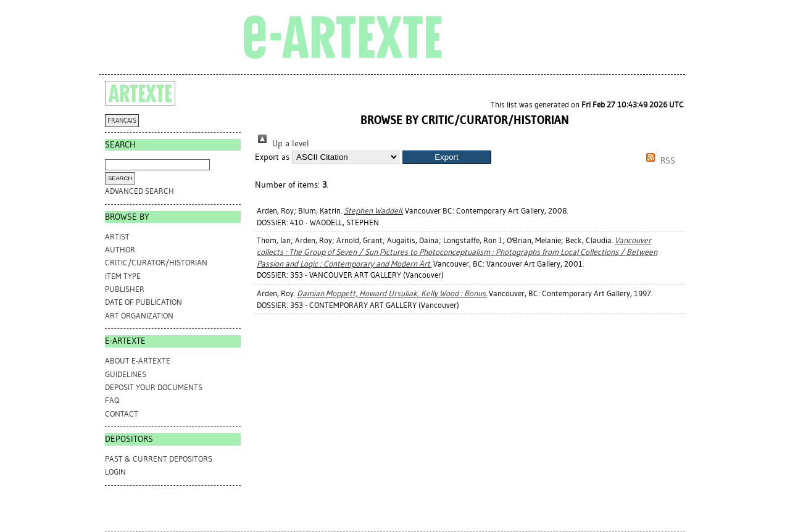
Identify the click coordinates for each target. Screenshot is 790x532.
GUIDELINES (126, 374)
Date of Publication (143, 302)
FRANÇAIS (122, 121)
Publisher (125, 289)
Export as (272, 157)
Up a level (282, 143)
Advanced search (139, 191)
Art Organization (139, 316)
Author (120, 250)
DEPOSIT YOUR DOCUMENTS (154, 387)
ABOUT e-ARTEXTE (138, 361)
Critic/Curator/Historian (156, 263)
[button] (447, 157)
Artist (117, 237)
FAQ (112, 400)
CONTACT (122, 414)
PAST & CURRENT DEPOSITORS (159, 459)
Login (115, 472)
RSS (659, 161)
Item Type (123, 276)
